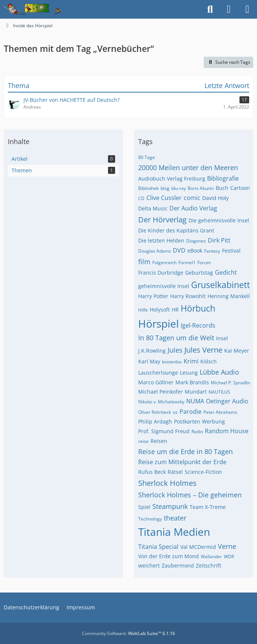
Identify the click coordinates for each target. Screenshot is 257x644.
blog (165, 188)
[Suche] (210, 9)
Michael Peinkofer (161, 392)
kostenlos (172, 362)
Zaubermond (178, 565)
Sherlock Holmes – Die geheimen (190, 495)
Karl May (149, 361)
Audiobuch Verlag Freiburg (172, 179)
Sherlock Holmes (167, 483)
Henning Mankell (229, 296)
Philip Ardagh (155, 421)
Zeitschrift (209, 565)
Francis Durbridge (161, 273)
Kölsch (209, 361)
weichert (149, 565)
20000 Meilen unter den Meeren (188, 168)
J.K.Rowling (152, 351)
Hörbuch (198, 308)
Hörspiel (158, 323)
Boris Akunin (201, 188)
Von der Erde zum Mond (169, 556)
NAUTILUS (219, 392)
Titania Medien (174, 532)
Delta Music (153, 208)
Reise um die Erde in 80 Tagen (185, 451)
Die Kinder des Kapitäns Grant (176, 230)
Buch (222, 188)
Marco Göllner (156, 382)
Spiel (144, 507)
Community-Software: (128, 633)
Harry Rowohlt (188, 296)
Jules (175, 350)
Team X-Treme (208, 507)
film (144, 262)
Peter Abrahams (220, 412)
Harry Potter (153, 296)
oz (175, 412)
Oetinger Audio (227, 401)
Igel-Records (198, 325)
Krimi (191, 361)
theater (175, 518)
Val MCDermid (198, 547)
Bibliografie (223, 178)
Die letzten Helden (161, 240)
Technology (150, 519)
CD (141, 198)
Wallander (211, 557)
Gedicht (226, 272)
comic (192, 198)
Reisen (159, 441)
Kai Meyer (237, 351)
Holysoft (160, 310)
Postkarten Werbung (199, 421)
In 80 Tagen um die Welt (176, 338)
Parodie (191, 412)
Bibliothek (148, 188)
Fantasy (212, 251)
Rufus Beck (152, 472)
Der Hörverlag (162, 220)
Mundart (196, 392)
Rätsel (175, 472)
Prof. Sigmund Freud (164, 431)
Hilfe (143, 310)
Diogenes (196, 241)
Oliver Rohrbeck (155, 412)
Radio (197, 432)
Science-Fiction (203, 472)
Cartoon (240, 188)
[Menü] (247, 9)
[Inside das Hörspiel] (33, 9)
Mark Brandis (192, 382)
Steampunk (170, 506)
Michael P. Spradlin (231, 383)
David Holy (215, 198)
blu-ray (179, 188)
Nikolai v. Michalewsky (161, 402)
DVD (179, 250)
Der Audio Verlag (193, 208)
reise (143, 441)
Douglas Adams (155, 251)
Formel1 (187, 262)
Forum (204, 262)
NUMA (195, 401)
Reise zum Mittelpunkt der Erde (182, 462)
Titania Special (158, 547)
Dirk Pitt (219, 240)
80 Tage (147, 157)
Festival (231, 251)
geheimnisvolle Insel (164, 286)
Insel (222, 338)
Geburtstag (199, 273)
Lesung (189, 373)
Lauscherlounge (158, 373)
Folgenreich (164, 262)
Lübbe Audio (219, 372)
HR (175, 310)
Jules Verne (203, 350)
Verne (227, 546)
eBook (195, 251)
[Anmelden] (229, 9)
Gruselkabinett (220, 285)
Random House (227, 431)
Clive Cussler (164, 198)
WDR (229, 557)
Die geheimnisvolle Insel (219, 220)
